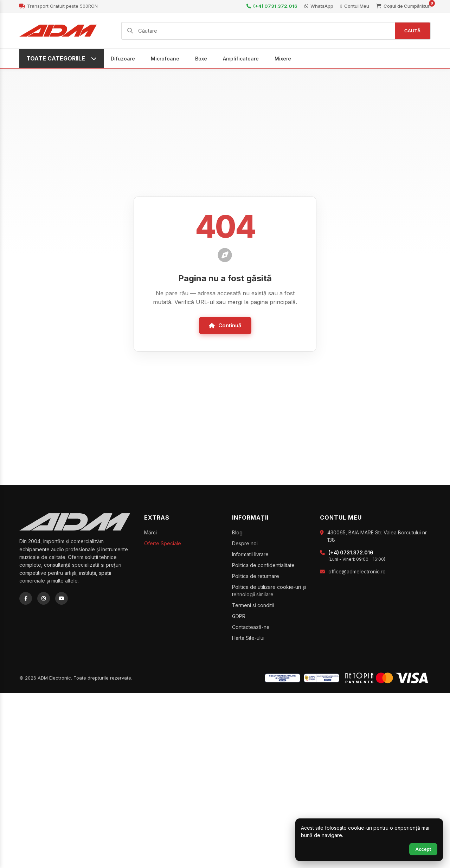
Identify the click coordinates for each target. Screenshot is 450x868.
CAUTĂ (411, 31)
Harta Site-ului (248, 639)
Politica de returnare (256, 577)
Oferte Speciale (163, 544)
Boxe (201, 59)
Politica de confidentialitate (263, 566)
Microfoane (165, 59)
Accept (423, 849)
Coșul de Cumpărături (403, 6)
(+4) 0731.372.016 (272, 6)
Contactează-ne (251, 628)
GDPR (239, 617)
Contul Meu (355, 6)
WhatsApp (319, 6)
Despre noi (245, 544)
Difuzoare (123, 59)
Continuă (225, 326)
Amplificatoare (241, 59)
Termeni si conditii (253, 606)
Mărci (150, 533)
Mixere (283, 59)
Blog (237, 533)
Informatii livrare (250, 555)
